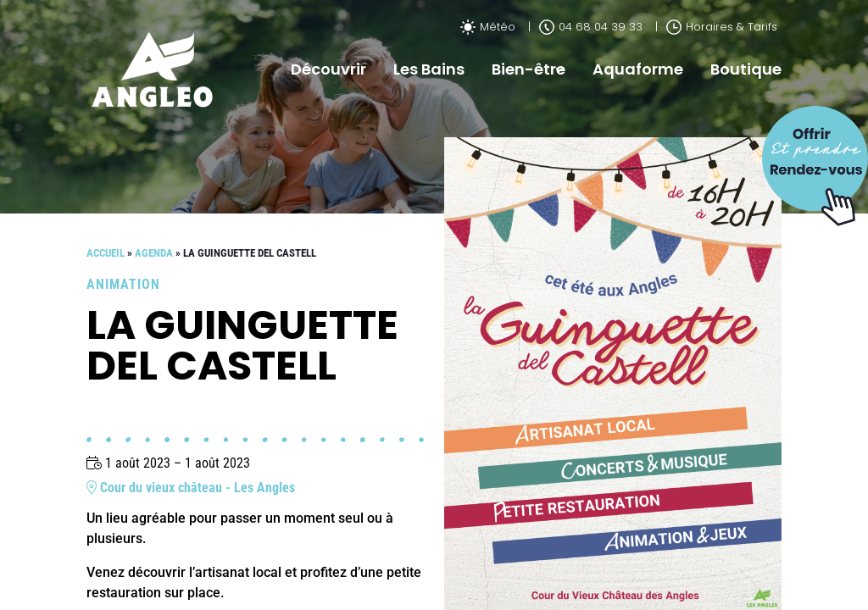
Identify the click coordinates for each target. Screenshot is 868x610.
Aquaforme (638, 69)
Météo (488, 27)
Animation (123, 284)
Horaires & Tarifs (722, 27)
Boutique (746, 69)
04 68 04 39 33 (591, 27)
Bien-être (529, 69)
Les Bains (429, 69)
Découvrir (328, 69)
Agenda (154, 253)
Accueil (106, 253)
